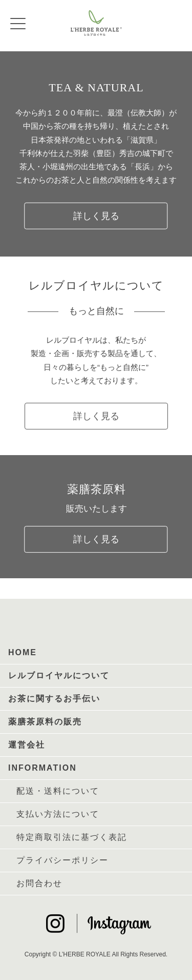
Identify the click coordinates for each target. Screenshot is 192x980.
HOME (23, 652)
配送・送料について (58, 791)
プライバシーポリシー (62, 860)
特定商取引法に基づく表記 (72, 837)
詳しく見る (96, 215)
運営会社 (27, 745)
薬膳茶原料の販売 (45, 722)
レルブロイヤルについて (59, 675)
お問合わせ (39, 883)
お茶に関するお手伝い (54, 699)
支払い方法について (58, 814)
